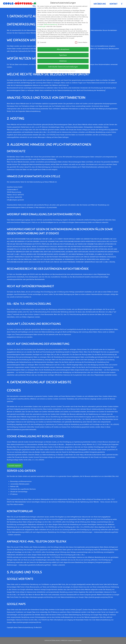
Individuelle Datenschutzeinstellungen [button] (63, 67)
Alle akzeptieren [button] (63, 49)
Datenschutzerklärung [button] (64, 71)
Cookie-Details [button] (54, 71)
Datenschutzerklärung (50, 24)
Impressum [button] (73, 71)
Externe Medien (81, 42)
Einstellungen (42, 26)
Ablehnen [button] (63, 61)
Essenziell (42, 42)
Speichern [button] (63, 55)
